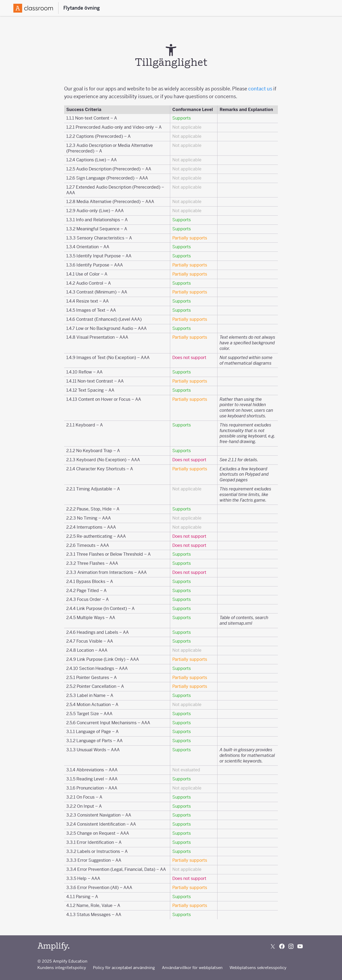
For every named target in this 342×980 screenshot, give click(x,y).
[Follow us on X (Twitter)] (273, 946)
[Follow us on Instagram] (291, 946)
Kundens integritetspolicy (62, 968)
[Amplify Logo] (33, 8)
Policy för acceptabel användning (124, 968)
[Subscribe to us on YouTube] (300, 946)
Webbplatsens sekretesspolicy (258, 968)
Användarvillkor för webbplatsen (192, 968)
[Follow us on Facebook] (282, 946)
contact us (260, 89)
